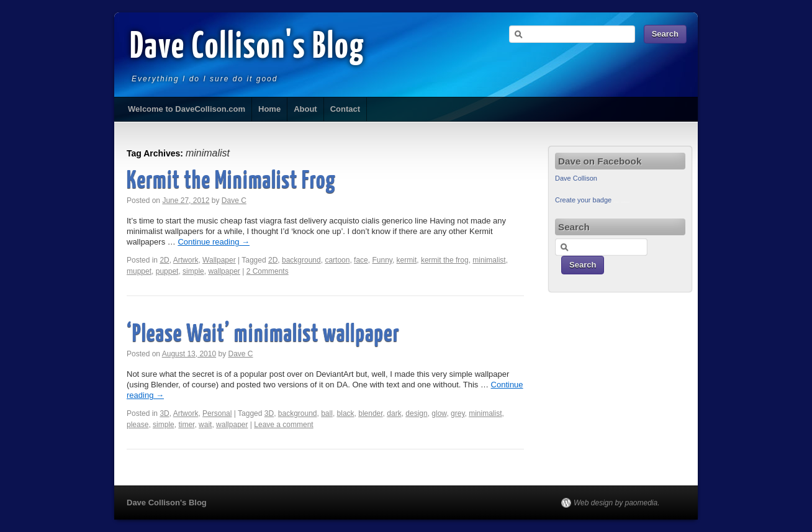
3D (164, 413)
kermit (407, 260)
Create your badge (583, 200)
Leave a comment (283, 425)
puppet (167, 271)
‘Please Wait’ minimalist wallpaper (263, 335)
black (346, 413)
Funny (382, 260)
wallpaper (224, 271)
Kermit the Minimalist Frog (231, 182)
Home (269, 109)
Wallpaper (219, 260)
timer (186, 425)
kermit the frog (445, 260)
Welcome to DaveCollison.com (187, 109)
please (138, 425)
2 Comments (268, 271)
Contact (345, 109)
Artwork (186, 260)
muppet (139, 271)
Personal (217, 413)
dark (394, 413)
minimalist (489, 260)
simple (193, 271)
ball (327, 413)
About (305, 109)
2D (164, 260)
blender (370, 413)
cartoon (337, 260)
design (416, 413)
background (301, 260)
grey (458, 413)
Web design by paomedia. (617, 503)
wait (205, 425)
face (361, 260)
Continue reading (214, 242)
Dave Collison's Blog (247, 48)
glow (439, 413)
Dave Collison (576, 178)
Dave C (234, 201)
